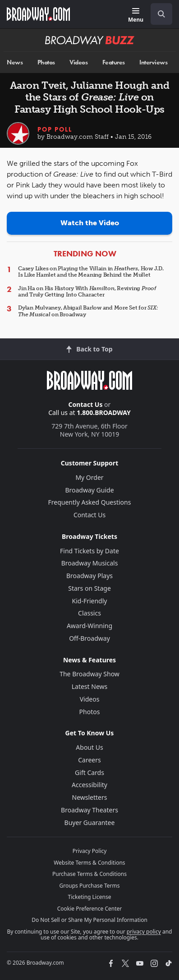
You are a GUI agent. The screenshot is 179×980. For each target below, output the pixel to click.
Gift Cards (89, 773)
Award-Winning (89, 626)
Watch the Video (90, 223)
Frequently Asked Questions (90, 502)
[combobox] (158, 14)
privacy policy (144, 932)
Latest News (90, 686)
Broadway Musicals (90, 563)
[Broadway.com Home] (38, 14)
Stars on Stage (89, 588)
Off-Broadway (89, 638)
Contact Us (86, 404)
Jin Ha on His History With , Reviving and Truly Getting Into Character (87, 292)
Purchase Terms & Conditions (89, 874)
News (15, 62)
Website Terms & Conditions (89, 863)
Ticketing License (90, 897)
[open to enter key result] (161, 14)
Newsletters (90, 797)
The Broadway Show (89, 674)
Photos (46, 62)
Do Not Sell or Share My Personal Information (89, 920)
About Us (89, 747)
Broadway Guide (89, 490)
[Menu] (136, 16)
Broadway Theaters (89, 810)
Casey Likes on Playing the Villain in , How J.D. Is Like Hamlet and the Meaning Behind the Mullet (91, 272)
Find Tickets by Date (89, 551)
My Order (89, 477)
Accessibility (89, 785)
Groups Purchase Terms (90, 886)
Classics (89, 613)
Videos (78, 62)
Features (114, 62)
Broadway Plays (89, 576)
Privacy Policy (90, 851)
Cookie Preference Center (90, 909)
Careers (89, 760)
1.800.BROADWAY (104, 413)
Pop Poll (55, 129)
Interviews (153, 62)
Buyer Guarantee (90, 823)
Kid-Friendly (90, 601)
